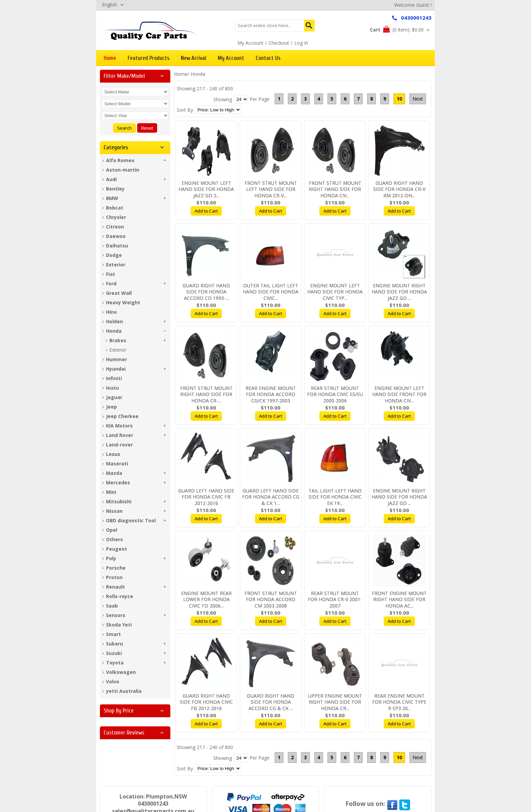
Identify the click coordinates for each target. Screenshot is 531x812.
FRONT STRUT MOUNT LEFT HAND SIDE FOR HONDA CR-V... (271, 189)
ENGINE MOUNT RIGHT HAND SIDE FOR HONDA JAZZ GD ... (399, 292)
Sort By (185, 110)
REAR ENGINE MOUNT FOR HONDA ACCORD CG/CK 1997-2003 (271, 394)
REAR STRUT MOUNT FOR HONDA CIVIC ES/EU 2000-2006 (335, 394)
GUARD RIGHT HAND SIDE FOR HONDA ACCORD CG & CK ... (271, 702)
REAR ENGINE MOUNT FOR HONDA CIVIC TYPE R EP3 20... (399, 702)
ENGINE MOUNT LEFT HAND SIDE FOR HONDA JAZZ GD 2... (206, 189)
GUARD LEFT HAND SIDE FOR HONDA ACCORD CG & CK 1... (271, 497)
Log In (301, 43)
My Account (250, 43)
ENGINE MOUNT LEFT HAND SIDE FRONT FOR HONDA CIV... (399, 394)
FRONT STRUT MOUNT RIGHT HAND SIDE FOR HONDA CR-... (206, 394)
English (110, 5)
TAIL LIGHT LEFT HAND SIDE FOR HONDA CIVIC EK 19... (335, 497)
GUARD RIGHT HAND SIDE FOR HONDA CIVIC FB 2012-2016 (206, 702)
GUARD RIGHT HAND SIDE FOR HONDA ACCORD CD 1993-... (206, 292)
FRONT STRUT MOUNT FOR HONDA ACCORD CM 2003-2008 (271, 600)
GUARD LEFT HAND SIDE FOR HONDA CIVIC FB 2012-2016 (206, 497)
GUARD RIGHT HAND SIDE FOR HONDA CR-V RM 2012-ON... (399, 189)
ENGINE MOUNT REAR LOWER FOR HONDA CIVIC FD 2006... (206, 600)
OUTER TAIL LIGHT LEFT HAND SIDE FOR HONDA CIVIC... (271, 292)
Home (181, 74)
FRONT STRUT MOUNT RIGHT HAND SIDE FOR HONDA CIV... (335, 189)
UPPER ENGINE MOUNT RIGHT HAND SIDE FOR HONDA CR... (335, 702)
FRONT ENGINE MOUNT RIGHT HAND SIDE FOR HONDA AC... (399, 600)
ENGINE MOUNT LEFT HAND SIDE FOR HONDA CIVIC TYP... (335, 292)
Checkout (279, 43)
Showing (223, 99)
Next (418, 99)
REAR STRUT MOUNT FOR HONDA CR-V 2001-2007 (335, 600)
